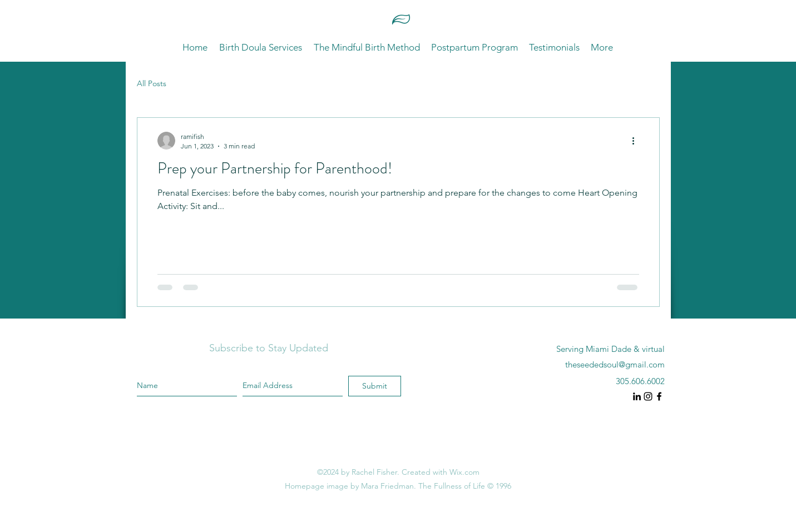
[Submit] (375, 386)
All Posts (152, 83)
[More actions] (637, 141)
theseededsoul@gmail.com (615, 364)
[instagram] (637, 396)
